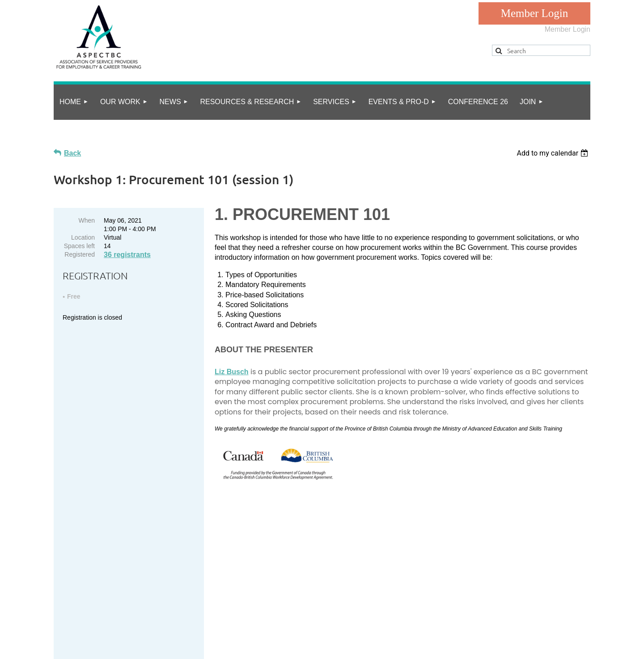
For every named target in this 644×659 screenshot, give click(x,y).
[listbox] (553, 153)
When (87, 220)
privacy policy (93, 617)
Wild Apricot (498, 647)
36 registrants (127, 255)
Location (83, 237)
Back (72, 153)
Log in (534, 13)
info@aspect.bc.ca (118, 574)
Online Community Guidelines (164, 617)
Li (232, 372)
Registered (80, 254)
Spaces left (79, 246)
